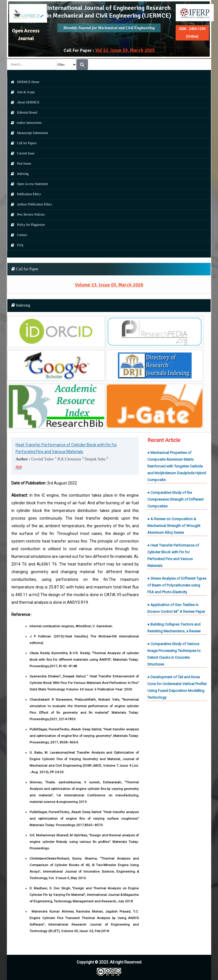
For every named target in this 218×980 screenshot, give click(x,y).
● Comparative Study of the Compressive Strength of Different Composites (175, 499)
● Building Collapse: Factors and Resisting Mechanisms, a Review (174, 628)
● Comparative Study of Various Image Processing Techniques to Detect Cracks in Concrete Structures (174, 654)
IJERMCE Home (24, 82)
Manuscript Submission (28, 133)
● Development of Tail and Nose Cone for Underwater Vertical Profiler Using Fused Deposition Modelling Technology (177, 687)
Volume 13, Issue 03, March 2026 (109, 285)
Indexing (18, 174)
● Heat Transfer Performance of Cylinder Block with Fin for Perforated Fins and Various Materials (173, 555)
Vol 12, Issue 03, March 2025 (125, 50)
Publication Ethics (24, 194)
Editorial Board (23, 112)
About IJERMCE (24, 102)
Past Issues (20, 163)
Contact (18, 235)
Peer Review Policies (26, 214)
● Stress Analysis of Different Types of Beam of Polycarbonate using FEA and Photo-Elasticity (177, 585)
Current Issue (21, 153)
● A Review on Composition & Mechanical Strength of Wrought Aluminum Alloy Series (174, 526)
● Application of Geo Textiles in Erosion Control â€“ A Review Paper (176, 608)
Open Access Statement (28, 184)
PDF (19, 467)
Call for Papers (22, 143)
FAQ (16, 245)
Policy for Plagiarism (26, 225)
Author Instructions (25, 123)
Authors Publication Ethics (30, 204)
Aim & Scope (21, 92)
